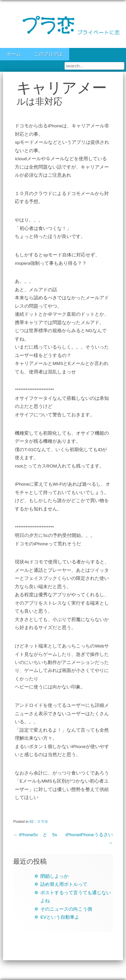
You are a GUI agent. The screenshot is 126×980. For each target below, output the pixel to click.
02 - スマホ (39, 821)
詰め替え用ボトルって (64, 884)
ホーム (14, 54)
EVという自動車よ (60, 917)
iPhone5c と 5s (35, 835)
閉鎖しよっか (54, 876)
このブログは (48, 54)
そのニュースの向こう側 (66, 909)
